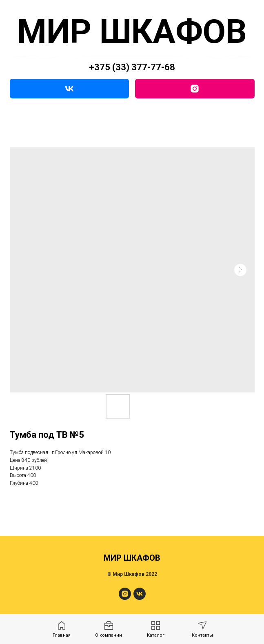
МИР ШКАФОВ (132, 31)
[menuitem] (62, 630)
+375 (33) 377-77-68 (132, 67)
